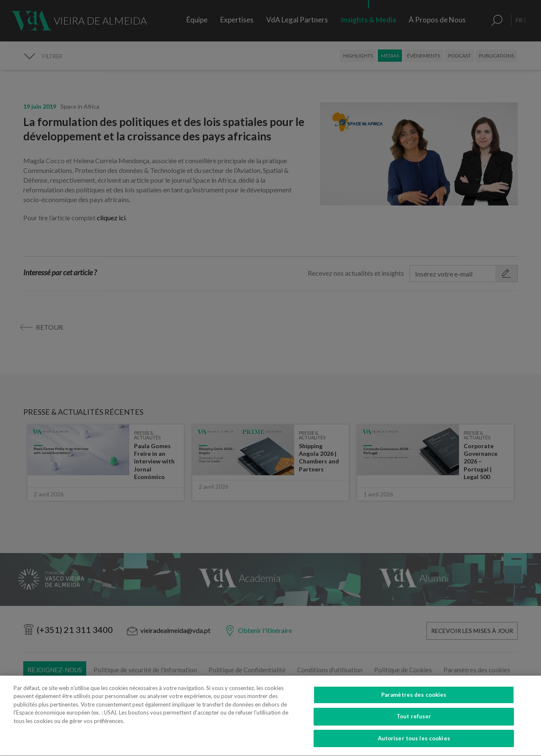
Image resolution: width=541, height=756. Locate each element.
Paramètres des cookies (414, 701)
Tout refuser (414, 723)
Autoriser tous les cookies (414, 745)
